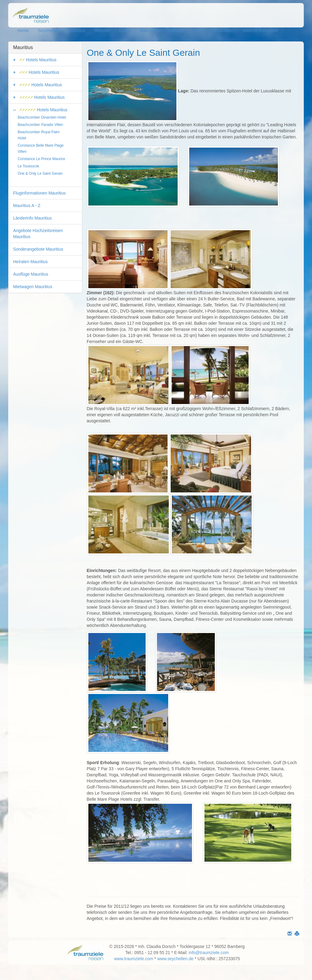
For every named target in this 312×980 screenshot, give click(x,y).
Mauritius (77, 30)
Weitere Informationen (213, 30)
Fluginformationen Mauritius (39, 193)
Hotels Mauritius (38, 60)
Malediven (149, 30)
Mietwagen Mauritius (33, 287)
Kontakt (175, 30)
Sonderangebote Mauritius (38, 249)
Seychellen (48, 30)
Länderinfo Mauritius (32, 218)
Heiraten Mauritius (30, 262)
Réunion (102, 30)
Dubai (125, 30)
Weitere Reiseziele (261, 30)
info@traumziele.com (209, 953)
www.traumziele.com (133, 959)
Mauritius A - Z (27, 206)
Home (23, 30)
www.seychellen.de (175, 959)
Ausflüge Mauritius (31, 274)
